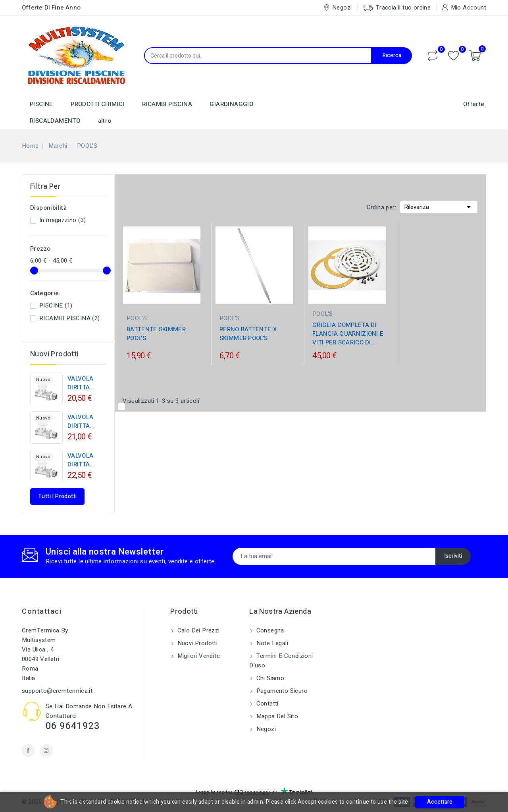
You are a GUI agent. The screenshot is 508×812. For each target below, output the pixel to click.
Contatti (267, 704)
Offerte (474, 104)
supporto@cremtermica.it (57, 691)
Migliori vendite (198, 656)
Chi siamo (269, 678)
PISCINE (41, 104)
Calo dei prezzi (197, 630)
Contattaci (42, 612)
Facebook (28, 751)
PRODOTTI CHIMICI (97, 104)
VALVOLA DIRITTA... (81, 383)
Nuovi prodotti (196, 643)
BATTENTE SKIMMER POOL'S (156, 334)
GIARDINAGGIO (231, 104)
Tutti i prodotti (57, 496)
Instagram (46, 751)
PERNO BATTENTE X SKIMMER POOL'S (248, 334)
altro (105, 121)
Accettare (440, 802)
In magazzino (63, 220)
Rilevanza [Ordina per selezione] (439, 206)
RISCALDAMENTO (55, 121)
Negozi (265, 729)
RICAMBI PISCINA (167, 104)
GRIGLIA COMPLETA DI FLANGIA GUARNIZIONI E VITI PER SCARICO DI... (348, 334)
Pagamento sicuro (281, 691)
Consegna (269, 630)
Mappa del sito (276, 716)
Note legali (271, 643)
